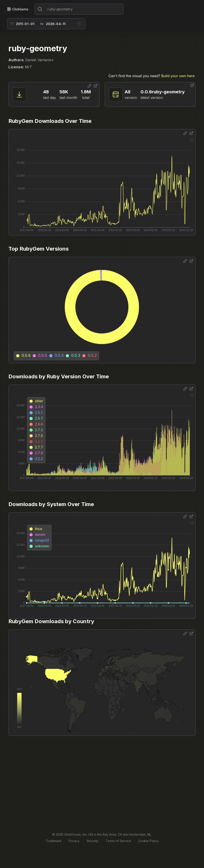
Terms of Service (118, 841)
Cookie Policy (148, 841)
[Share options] (89, 86)
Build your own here (178, 76)
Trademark (53, 841)
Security (93, 841)
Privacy (74, 841)
